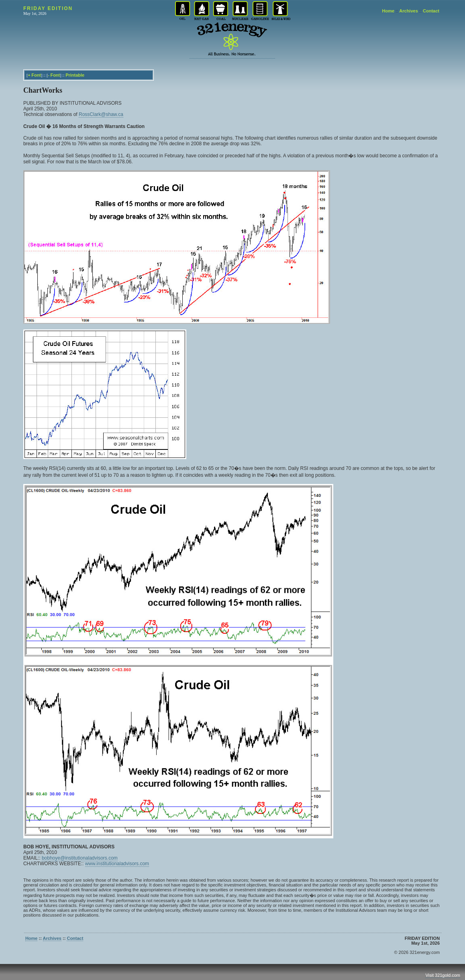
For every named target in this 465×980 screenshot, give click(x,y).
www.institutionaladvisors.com (117, 864)
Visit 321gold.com (443, 975)
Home (389, 11)
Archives (408, 11)
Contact (431, 11)
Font (36, 75)
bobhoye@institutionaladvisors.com (80, 858)
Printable (75, 75)
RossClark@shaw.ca (101, 114)
